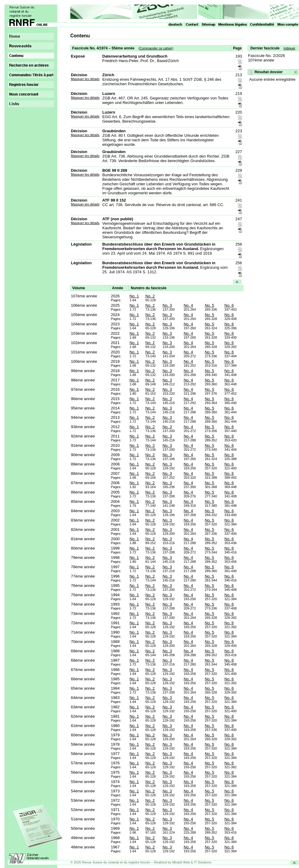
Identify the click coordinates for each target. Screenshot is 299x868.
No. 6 (229, 305)
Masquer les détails (85, 79)
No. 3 (167, 305)
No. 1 (134, 296)
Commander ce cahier (156, 48)
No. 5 (210, 305)
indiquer (289, 48)
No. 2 (150, 296)
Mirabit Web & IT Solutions (192, 862)
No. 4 (188, 305)
